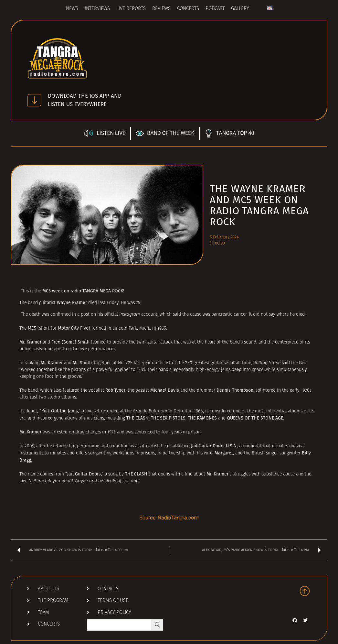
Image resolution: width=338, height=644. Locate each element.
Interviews (97, 9)
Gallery (240, 9)
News (72, 9)
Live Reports (131, 9)
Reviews (161, 9)
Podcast (215, 9)
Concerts (188, 9)
